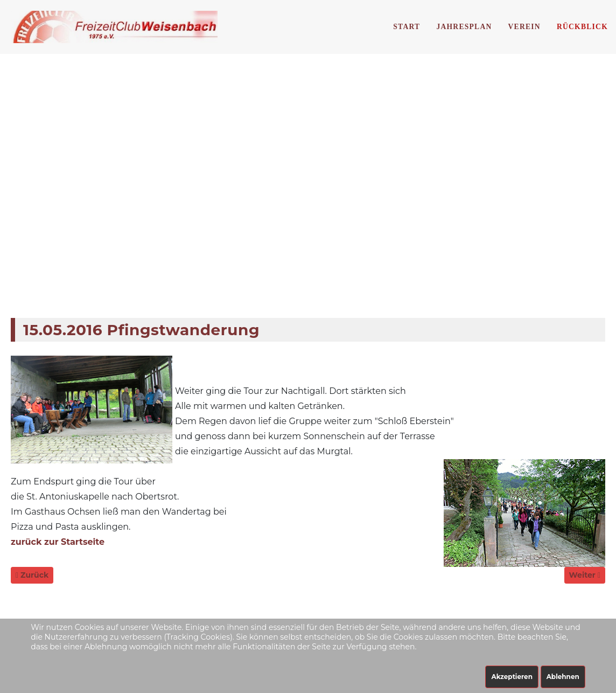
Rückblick (582, 27)
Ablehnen (563, 677)
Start (407, 27)
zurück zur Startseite (58, 542)
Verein (524, 27)
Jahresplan (464, 27)
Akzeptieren (512, 677)
